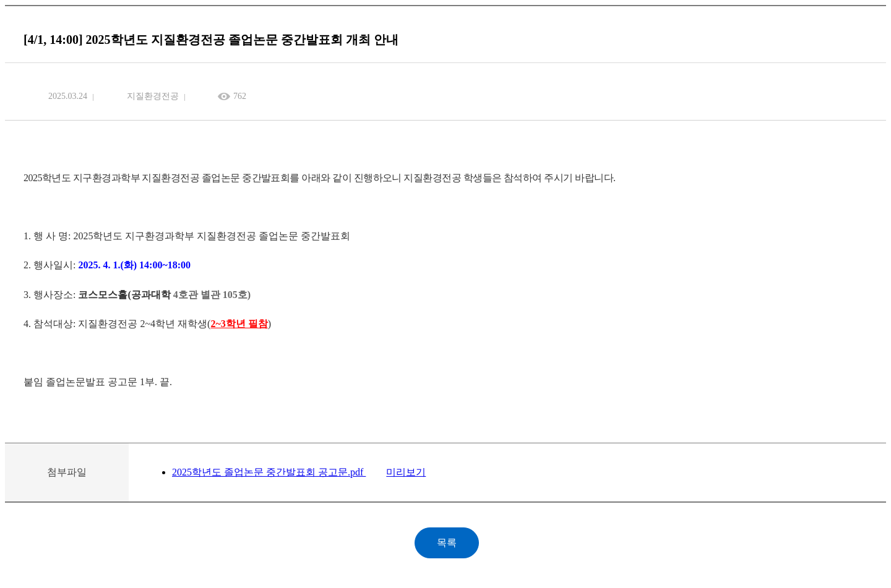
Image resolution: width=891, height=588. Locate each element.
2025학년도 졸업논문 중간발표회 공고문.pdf (269, 472)
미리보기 (406, 472)
